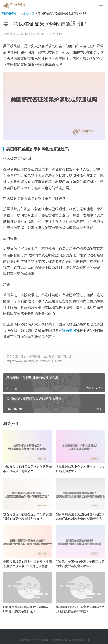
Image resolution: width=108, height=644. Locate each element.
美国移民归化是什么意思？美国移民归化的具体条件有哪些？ (80, 609)
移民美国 (69, 331)
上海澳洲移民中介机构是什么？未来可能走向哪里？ (80, 469)
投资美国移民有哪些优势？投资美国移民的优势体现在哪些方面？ (27, 516)
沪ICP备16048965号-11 (75, 640)
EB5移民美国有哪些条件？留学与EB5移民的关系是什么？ (26, 609)
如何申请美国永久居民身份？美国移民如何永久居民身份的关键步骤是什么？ (80, 517)
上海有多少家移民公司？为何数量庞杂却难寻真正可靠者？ (27, 469)
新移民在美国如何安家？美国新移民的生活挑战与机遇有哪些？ (80, 564)
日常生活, (56, 34)
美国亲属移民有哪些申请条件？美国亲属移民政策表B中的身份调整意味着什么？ (27, 564)
